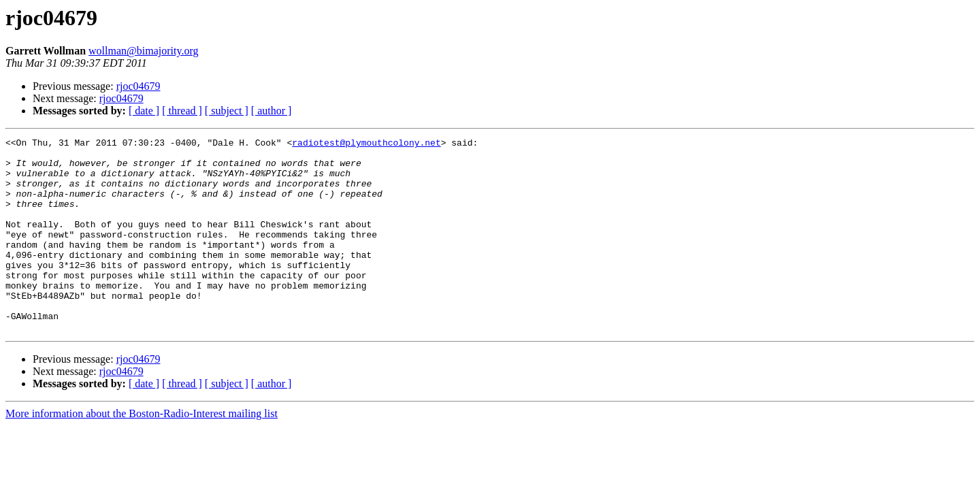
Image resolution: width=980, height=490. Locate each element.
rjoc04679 (138, 86)
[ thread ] (182, 111)
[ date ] (144, 111)
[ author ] (272, 111)
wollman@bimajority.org (143, 51)
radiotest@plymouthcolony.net (366, 144)
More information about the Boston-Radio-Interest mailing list (142, 452)
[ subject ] (227, 111)
